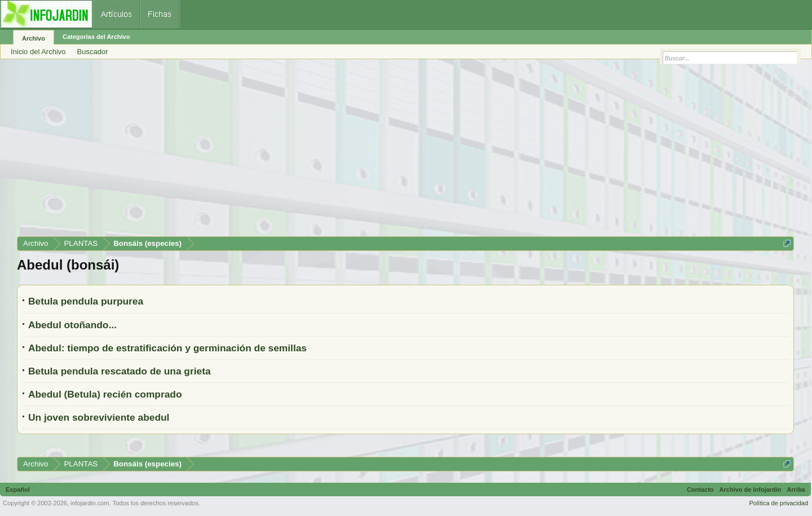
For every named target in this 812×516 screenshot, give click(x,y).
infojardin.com (90, 503)
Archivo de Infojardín (751, 489)
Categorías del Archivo (96, 37)
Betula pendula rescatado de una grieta (120, 371)
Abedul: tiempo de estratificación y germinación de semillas (167, 348)
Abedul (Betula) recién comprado (105, 394)
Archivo (34, 38)
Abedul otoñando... (72, 325)
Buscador (93, 52)
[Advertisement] (355, 152)
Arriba (796, 489)
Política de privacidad (778, 503)
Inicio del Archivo (38, 52)
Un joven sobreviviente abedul (99, 417)
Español (18, 489)
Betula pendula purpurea (86, 301)
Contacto (700, 489)
